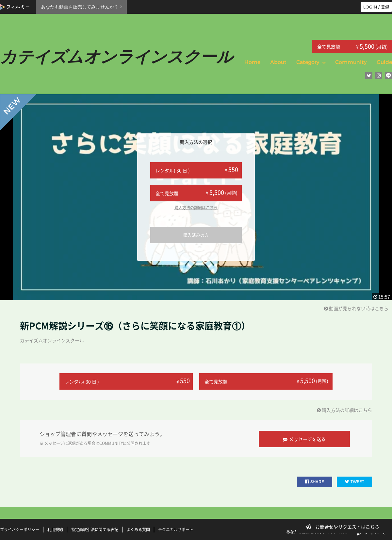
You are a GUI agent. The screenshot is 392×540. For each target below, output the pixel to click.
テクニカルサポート (176, 528)
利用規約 (55, 528)
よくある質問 (138, 528)
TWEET (355, 480)
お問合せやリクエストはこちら (344, 527)
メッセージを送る (306, 437)
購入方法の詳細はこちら (196, 208)
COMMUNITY (111, 442)
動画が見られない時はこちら (356, 308)
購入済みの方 (196, 235)
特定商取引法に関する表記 (95, 528)
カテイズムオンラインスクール (52, 340)
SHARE (315, 480)
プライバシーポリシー (20, 528)
